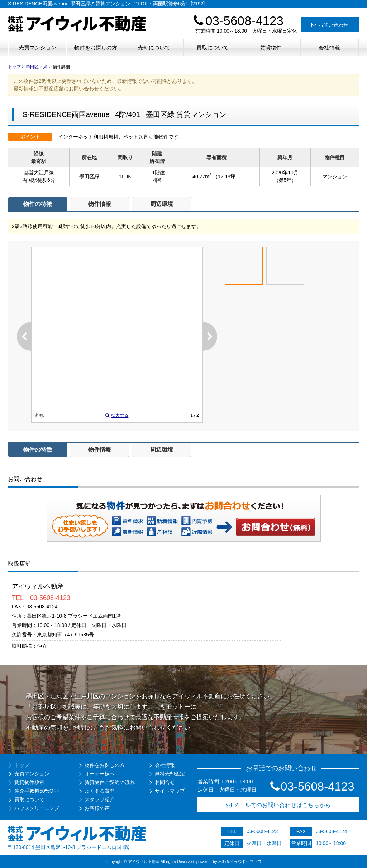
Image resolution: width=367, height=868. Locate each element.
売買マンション (37, 48)
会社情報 (329, 48)
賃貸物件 (271, 48)
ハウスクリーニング (37, 808)
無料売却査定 (170, 774)
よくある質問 (100, 791)
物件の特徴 (38, 204)
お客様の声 (97, 808)
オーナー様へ (100, 774)
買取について (213, 48)
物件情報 (100, 204)
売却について (154, 48)
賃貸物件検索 (29, 782)
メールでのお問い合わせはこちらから (278, 805)
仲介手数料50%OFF (37, 791)
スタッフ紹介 (100, 799)
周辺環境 (162, 204)
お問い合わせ (330, 25)
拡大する (117, 415)
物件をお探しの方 (96, 48)
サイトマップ (170, 791)
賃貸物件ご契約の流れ (110, 782)
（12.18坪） (227, 176)
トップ (22, 765)
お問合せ (165, 782)
